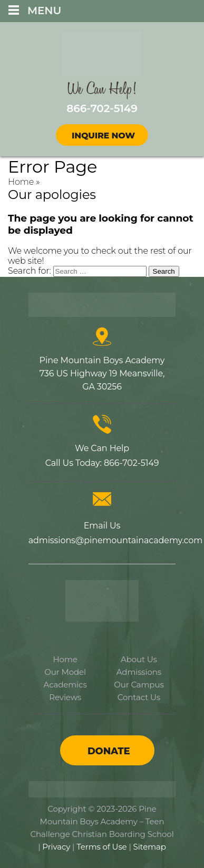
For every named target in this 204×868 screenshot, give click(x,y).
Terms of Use (101, 847)
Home (21, 182)
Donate (109, 751)
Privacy (56, 847)
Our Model (65, 672)
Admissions (139, 672)
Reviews (65, 697)
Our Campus (139, 685)
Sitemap (150, 847)
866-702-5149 (131, 463)
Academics (65, 685)
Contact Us (139, 697)
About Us (139, 659)
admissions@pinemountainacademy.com (115, 540)
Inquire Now (103, 136)
